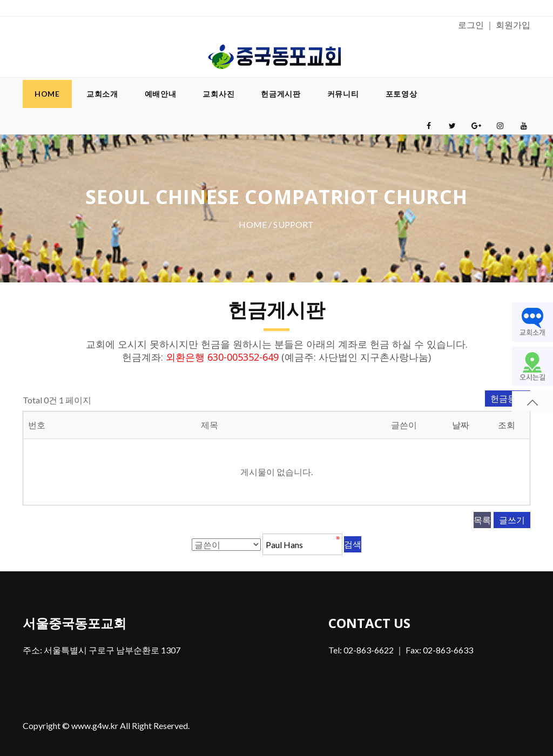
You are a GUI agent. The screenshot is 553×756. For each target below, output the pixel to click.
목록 (482, 520)
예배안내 (161, 94)
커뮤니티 (343, 94)
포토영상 (402, 94)
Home (47, 94)
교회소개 (102, 94)
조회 (507, 425)
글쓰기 (512, 520)
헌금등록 (508, 398)
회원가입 (513, 25)
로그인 (471, 25)
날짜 (461, 425)
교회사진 (218, 94)
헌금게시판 (281, 94)
